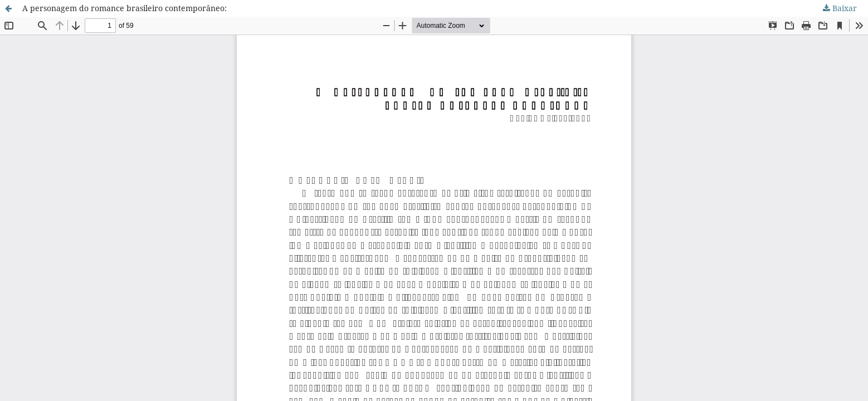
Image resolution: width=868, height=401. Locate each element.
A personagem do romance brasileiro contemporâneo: (125, 8)
